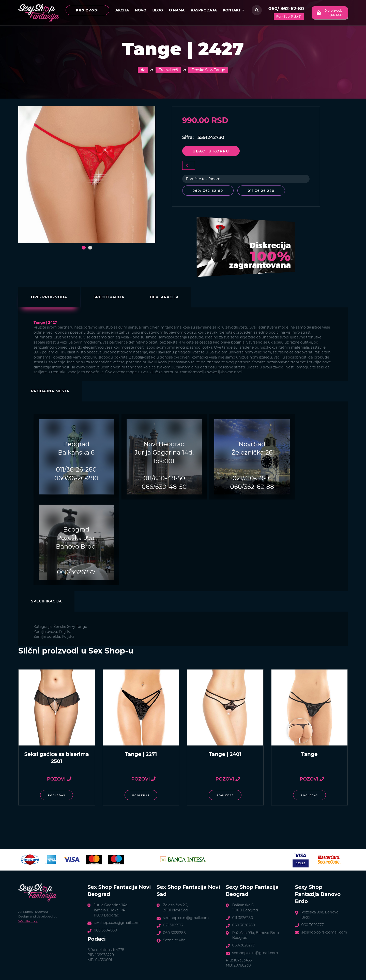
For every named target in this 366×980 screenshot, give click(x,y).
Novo (141, 10)
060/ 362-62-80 (286, 9)
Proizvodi (87, 10)
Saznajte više (174, 940)
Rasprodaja (204, 10)
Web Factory (28, 921)
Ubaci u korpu (211, 151)
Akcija (122, 10)
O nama (177, 10)
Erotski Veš (168, 70)
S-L (189, 166)
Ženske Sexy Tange (208, 70)
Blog (158, 10)
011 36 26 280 (262, 191)
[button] (84, 248)
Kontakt (234, 10)
